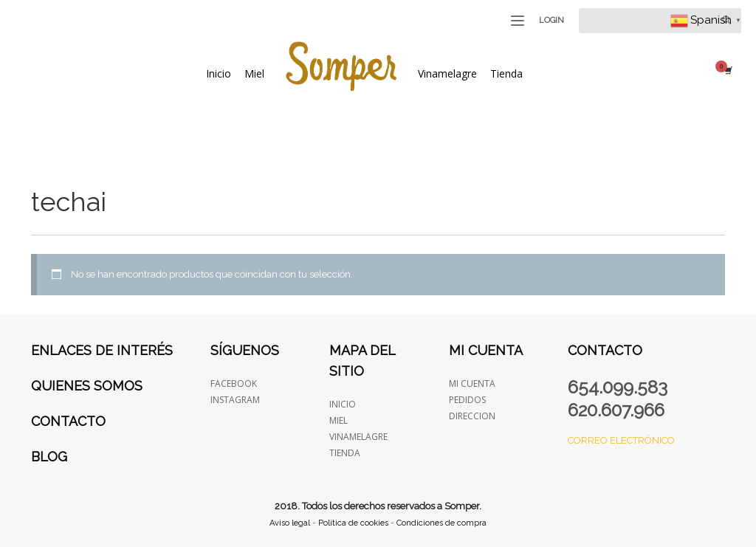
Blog (49, 457)
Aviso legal (290, 523)
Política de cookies (353, 523)
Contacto (68, 421)
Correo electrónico (621, 440)
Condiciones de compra (441, 523)
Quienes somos (87, 386)
